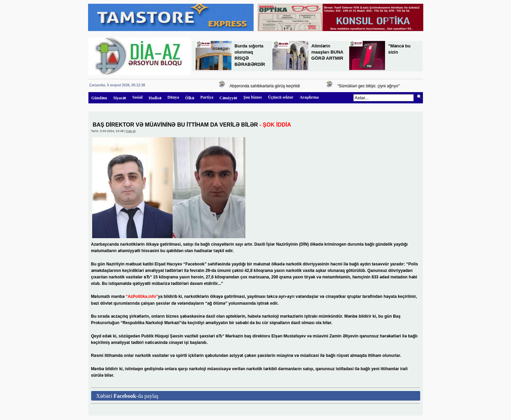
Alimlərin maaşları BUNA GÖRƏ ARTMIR (327, 52)
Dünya (173, 97)
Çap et (131, 131)
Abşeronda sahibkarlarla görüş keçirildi (265, 86)
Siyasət (120, 98)
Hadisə (155, 98)
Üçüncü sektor (281, 97)
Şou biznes (253, 97)
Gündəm (99, 98)
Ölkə (190, 98)
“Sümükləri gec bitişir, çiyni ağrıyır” (369, 86)
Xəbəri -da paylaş (127, 396)
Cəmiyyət (228, 98)
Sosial (138, 97)
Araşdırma (309, 97)
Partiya (207, 97)
